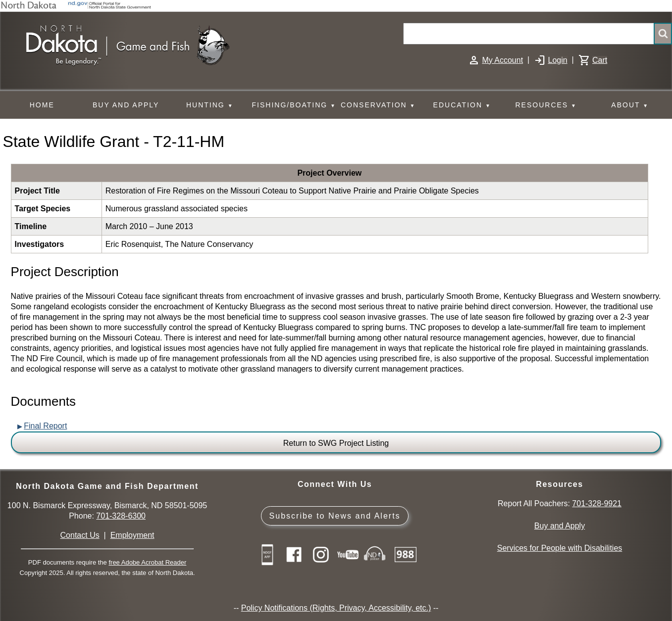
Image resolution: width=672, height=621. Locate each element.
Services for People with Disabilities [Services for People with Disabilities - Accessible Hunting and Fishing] (560, 548)
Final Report (45, 426)
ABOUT (630, 106)
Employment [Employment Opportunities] (132, 535)
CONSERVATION (378, 106)
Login (557, 60)
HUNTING (210, 106)
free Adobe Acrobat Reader (147, 562)
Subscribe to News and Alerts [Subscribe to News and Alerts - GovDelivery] (335, 516)
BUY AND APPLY (126, 105)
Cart (600, 60)
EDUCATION (462, 106)
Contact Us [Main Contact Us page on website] (80, 535)
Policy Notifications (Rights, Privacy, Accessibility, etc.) (336, 608)
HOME (42, 105)
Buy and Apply (560, 526)
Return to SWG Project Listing (336, 443)
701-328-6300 (121, 516)
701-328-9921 (597, 503)
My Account (502, 60)
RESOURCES (546, 106)
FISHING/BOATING (294, 106)
